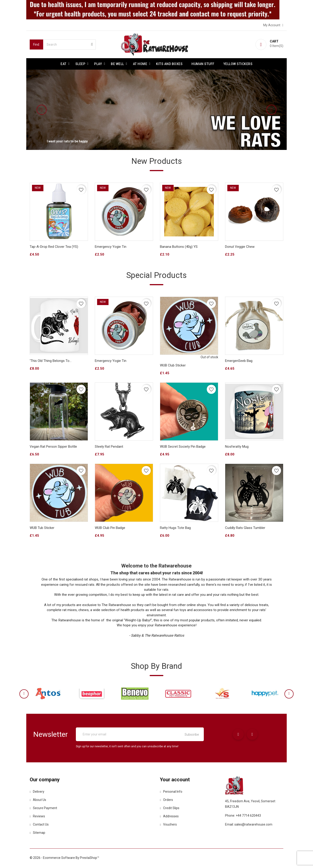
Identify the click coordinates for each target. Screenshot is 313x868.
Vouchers (168, 826)
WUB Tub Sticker (42, 528)
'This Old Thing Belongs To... (51, 361)
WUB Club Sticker (173, 366)
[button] (53, 110)
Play (98, 64)
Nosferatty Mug (237, 447)
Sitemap (37, 834)
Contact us (39, 826)
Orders (166, 801)
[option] (156, 110)
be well (117, 64)
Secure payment (43, 809)
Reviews (37, 817)
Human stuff (203, 64)
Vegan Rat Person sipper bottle (53, 447)
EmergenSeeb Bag (239, 361)
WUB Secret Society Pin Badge (183, 447)
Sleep (80, 64)
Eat (64, 64)
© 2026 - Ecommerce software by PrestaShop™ (64, 859)
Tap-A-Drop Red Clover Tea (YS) (54, 247)
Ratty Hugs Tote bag (175, 528)
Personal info (171, 793)
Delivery (37, 793)
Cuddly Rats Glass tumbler (245, 528)
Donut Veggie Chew (240, 247)
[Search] (69, 44)
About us (38, 801)
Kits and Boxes (169, 64)
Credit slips (170, 809)
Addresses (169, 817)
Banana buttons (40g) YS (179, 247)
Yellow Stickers (238, 64)
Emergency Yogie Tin (111, 247)
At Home (140, 64)
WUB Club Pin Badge (110, 528)
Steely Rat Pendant (109, 447)
